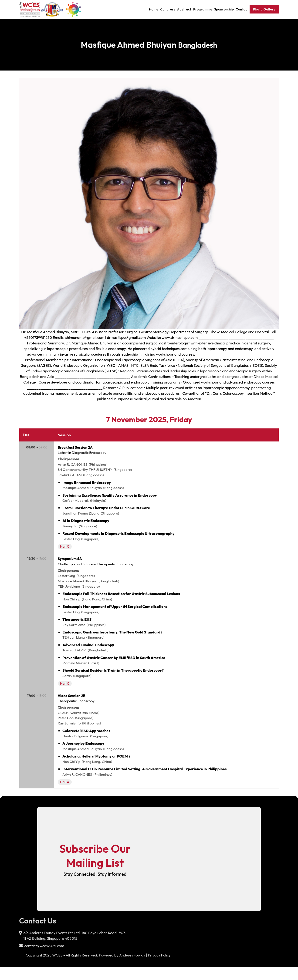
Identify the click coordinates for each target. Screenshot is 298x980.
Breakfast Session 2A (77, 448)
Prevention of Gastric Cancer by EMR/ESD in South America (114, 666)
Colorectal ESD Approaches (87, 742)
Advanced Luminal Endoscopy (89, 653)
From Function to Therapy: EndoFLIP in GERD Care (107, 511)
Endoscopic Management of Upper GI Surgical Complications (115, 613)
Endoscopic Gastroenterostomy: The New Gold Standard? (113, 640)
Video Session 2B (73, 705)
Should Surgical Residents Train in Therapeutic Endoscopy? (113, 679)
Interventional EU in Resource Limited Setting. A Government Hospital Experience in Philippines (145, 781)
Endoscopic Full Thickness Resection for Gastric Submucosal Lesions (122, 600)
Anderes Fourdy (132, 968)
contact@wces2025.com (44, 959)
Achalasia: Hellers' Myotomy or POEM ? (97, 768)
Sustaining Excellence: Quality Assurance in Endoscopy (110, 498)
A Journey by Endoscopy (84, 755)
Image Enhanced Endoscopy (87, 485)
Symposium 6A (71, 564)
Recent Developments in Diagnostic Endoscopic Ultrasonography (119, 537)
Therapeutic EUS (77, 626)
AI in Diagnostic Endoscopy (86, 524)
